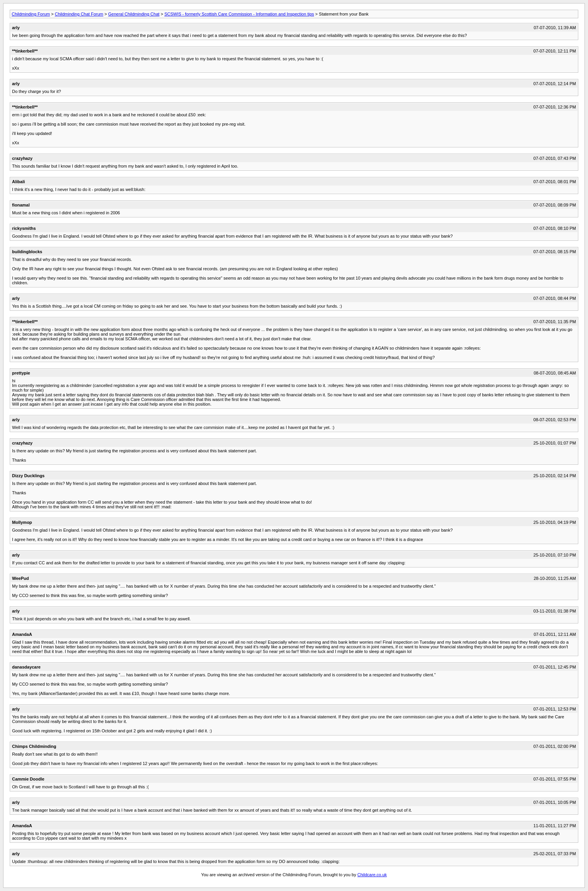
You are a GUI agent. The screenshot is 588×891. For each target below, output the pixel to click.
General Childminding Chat (134, 14)
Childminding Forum (31, 14)
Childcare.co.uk (372, 875)
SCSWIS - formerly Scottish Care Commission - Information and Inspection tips (239, 14)
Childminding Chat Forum (79, 14)
